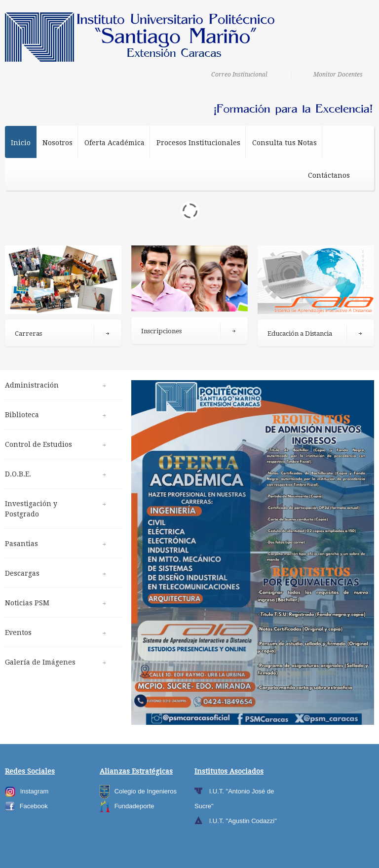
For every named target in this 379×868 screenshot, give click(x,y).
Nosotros (57, 143)
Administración (32, 385)
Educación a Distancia (300, 334)
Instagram (35, 791)
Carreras (28, 334)
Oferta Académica (114, 145)
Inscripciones (161, 331)
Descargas (22, 573)
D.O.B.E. (18, 474)
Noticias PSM (27, 603)
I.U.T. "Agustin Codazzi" (243, 821)
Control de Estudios (38, 444)
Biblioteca (22, 415)
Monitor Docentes (338, 75)
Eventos (18, 632)
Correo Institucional (239, 75)
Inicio (21, 143)
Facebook (34, 806)
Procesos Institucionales (198, 145)
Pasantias (21, 544)
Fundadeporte (134, 806)
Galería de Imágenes (40, 662)
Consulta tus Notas (284, 143)
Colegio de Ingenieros (146, 791)
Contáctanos (329, 175)
